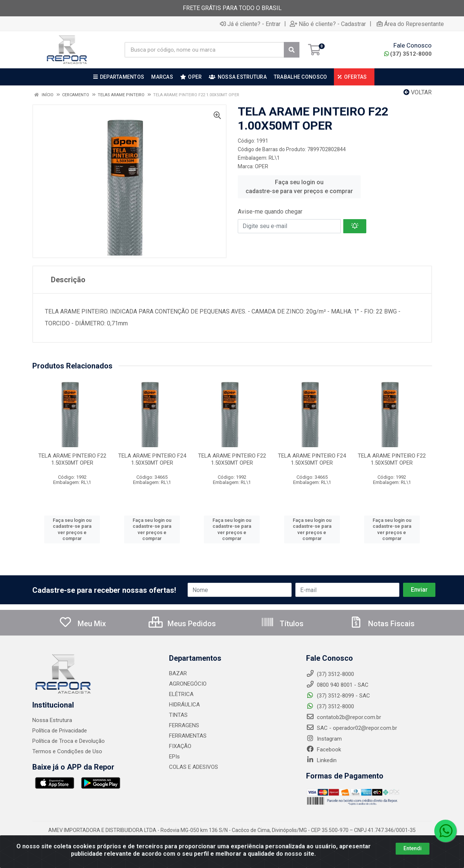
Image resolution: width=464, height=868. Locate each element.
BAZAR (178, 673)
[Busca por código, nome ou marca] (204, 50)
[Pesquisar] (292, 50)
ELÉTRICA (181, 694)
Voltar (418, 92)
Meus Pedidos (182, 624)
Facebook (324, 750)
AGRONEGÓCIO (188, 684)
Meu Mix (82, 624)
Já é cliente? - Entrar (250, 24)
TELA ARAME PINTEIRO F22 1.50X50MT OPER (72, 459)
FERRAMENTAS (188, 736)
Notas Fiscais (382, 624)
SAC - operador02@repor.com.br (352, 728)
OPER (262, 166)
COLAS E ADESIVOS (194, 767)
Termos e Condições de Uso (67, 751)
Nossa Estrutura (52, 720)
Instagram (324, 739)
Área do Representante (410, 24)
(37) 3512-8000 (408, 54)
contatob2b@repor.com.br (344, 717)
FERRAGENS (184, 725)
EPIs (174, 757)
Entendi (413, 848)
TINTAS (178, 715)
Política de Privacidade (60, 731)
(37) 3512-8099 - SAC (338, 696)
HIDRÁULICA (184, 705)
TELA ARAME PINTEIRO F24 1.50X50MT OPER (152, 459)
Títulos (282, 624)
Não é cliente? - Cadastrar (328, 24)
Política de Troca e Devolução (69, 741)
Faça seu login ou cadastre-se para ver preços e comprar (299, 187)
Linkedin (321, 760)
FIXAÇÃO (180, 746)
